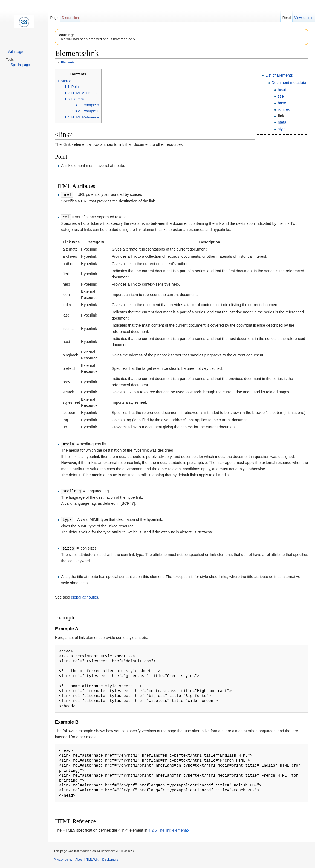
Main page (15, 52)
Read (287, 18)
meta (282, 122)
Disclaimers (110, 858)
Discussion (70, 18)
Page (54, 18)
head (282, 90)
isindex (284, 109)
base (282, 103)
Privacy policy (63, 858)
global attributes (84, 596)
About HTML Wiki (87, 858)
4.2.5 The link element (167, 829)
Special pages (21, 65)
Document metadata (289, 83)
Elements (68, 62)
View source (304, 18)
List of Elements (279, 75)
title (281, 96)
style (282, 129)
